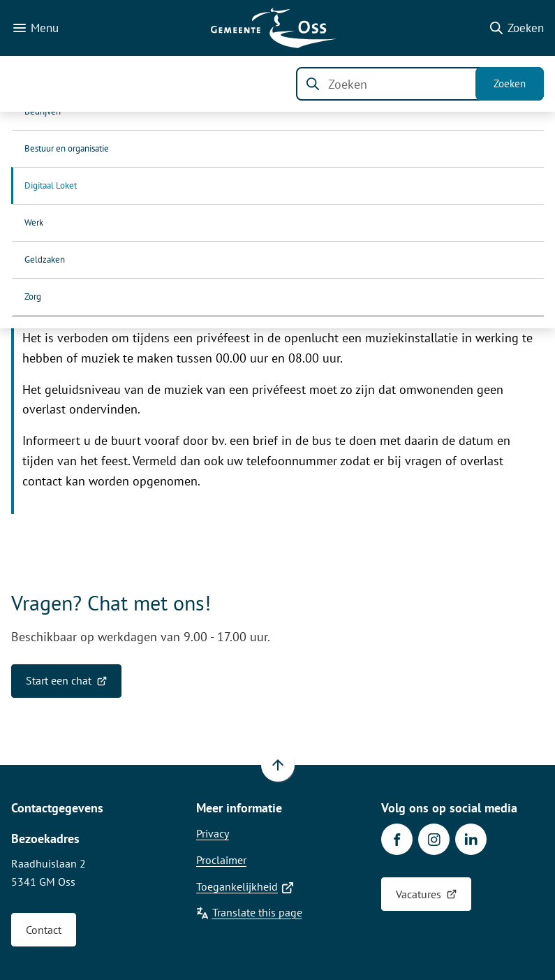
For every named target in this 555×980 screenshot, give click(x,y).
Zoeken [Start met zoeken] (510, 83)
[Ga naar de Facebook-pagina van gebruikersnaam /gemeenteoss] (397, 839)
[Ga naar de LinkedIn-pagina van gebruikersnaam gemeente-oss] (471, 839)
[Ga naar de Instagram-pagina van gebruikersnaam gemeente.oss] (434, 839)
